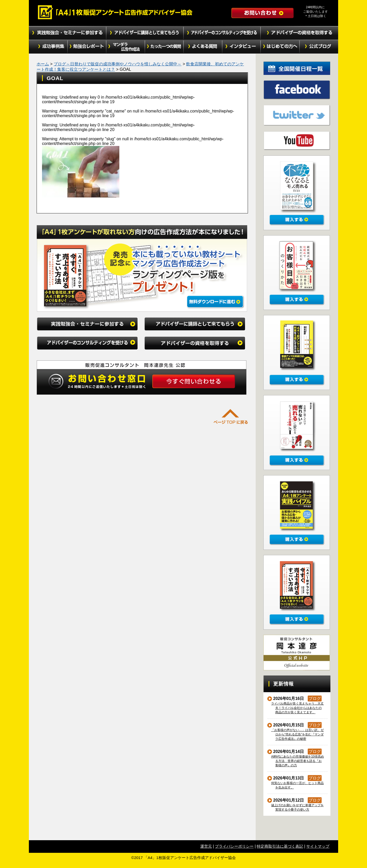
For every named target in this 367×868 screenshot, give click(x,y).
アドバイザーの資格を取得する (299, 33)
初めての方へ (280, 47)
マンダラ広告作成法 (126, 47)
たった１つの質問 (164, 47)
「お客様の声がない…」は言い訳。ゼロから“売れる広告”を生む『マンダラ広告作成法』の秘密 (298, 734)
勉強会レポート (87, 47)
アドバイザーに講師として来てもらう (145, 33)
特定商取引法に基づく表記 (280, 846)
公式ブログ (319, 47)
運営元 (206, 846)
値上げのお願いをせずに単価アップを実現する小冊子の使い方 (298, 807)
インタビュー (241, 47)
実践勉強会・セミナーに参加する (68, 33)
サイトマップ (318, 846)
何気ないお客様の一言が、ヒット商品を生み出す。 (298, 785)
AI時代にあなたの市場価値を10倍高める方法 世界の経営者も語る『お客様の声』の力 (298, 761)
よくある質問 (203, 47)
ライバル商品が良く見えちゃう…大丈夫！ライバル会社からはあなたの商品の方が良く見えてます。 (298, 708)
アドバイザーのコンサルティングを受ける (222, 33)
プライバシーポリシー (234, 846)
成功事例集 (48, 47)
